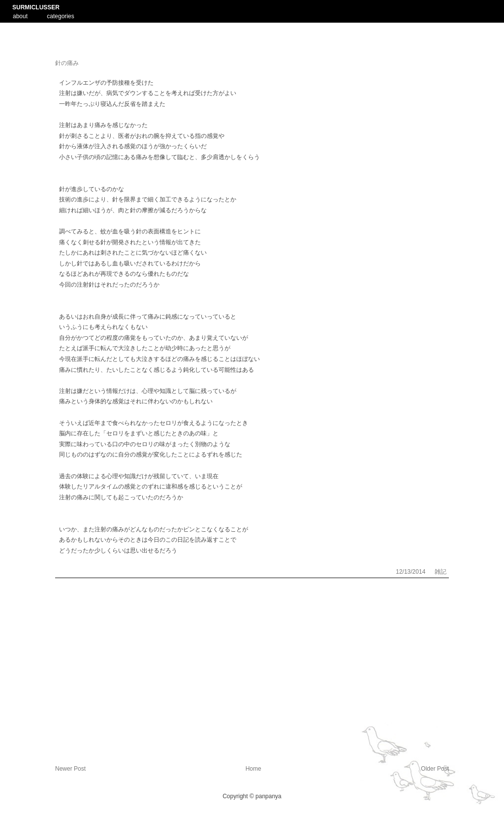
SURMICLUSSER (36, 7)
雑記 (441, 572)
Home (253, 769)
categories (60, 16)
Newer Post (70, 769)
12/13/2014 (411, 572)
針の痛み (67, 63)
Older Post (435, 769)
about (20, 15)
